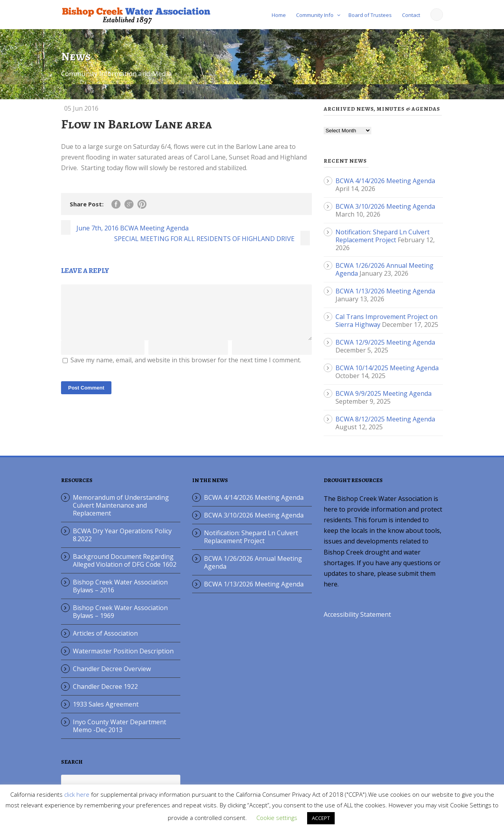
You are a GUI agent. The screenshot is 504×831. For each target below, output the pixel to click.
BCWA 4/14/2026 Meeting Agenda (385, 181)
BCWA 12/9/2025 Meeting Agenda (385, 342)
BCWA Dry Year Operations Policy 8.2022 (122, 535)
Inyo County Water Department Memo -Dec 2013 (120, 726)
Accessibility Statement (357, 614)
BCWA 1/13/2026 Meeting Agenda (385, 291)
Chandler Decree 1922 (105, 686)
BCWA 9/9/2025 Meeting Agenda (384, 393)
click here (77, 794)
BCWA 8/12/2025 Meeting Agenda (385, 419)
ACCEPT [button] (321, 818)
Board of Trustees (370, 15)
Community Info (315, 15)
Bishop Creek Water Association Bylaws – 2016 (120, 586)
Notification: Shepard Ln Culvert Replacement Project (383, 236)
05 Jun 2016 (81, 108)
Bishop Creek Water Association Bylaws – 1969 (120, 612)
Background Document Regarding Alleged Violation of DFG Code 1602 (125, 560)
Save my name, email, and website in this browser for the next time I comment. (186, 369)
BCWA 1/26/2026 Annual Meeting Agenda (253, 562)
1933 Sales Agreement (106, 704)
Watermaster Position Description (123, 651)
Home (279, 15)
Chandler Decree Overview (112, 669)
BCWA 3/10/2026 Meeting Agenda (385, 206)
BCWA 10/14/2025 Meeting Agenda (387, 368)
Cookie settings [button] (277, 818)
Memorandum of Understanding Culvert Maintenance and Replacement (121, 505)
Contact (411, 15)
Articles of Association (105, 633)
